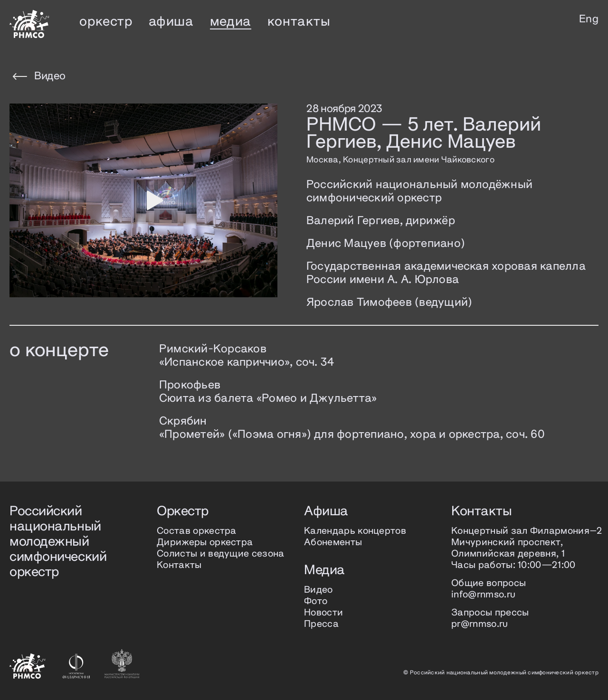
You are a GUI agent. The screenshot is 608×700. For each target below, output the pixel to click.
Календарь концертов (355, 531)
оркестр (106, 22)
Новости (323, 613)
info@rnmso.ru (483, 595)
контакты (299, 22)
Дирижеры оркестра (205, 543)
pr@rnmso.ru (480, 624)
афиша (171, 22)
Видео (39, 76)
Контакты (179, 565)
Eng (589, 19)
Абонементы (333, 543)
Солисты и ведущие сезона (221, 554)
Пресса (321, 624)
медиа (231, 22)
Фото (316, 601)
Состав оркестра (197, 531)
